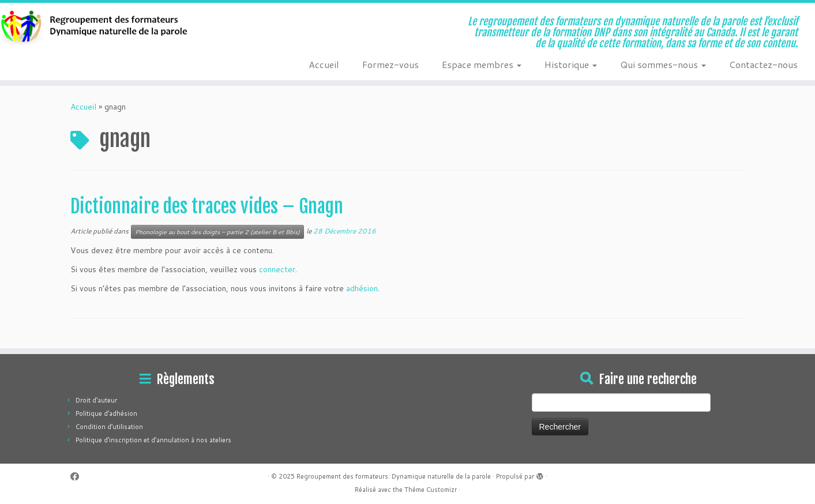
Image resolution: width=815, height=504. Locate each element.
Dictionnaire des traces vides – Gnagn (207, 206)
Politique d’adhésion (106, 413)
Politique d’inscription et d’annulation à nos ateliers (153, 440)
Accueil (324, 64)
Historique (571, 64)
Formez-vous (390, 64)
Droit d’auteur (96, 400)
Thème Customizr (431, 490)
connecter (277, 269)
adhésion (362, 288)
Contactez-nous (763, 64)
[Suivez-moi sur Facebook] (78, 477)
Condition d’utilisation (109, 427)
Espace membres (482, 64)
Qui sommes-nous (663, 64)
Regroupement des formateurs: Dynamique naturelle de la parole (394, 476)
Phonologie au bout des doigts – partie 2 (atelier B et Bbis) (217, 232)
